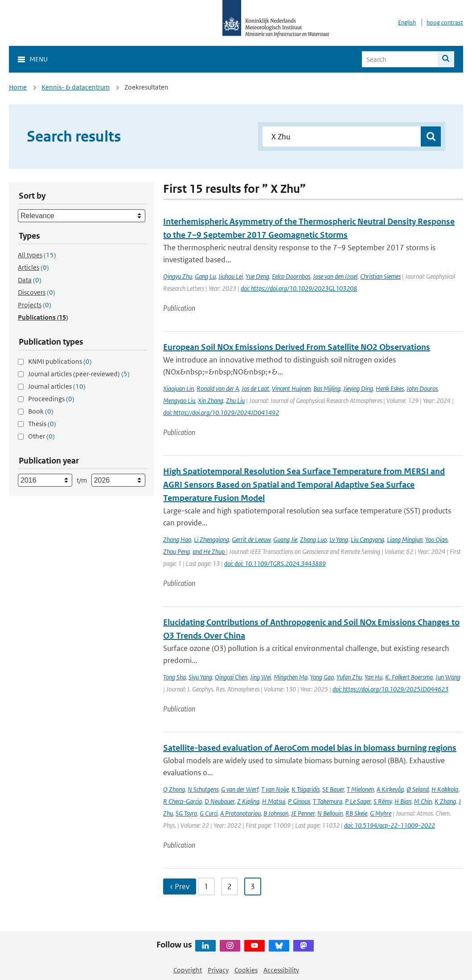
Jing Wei (261, 677)
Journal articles (57, 386)
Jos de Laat (255, 388)
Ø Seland (418, 789)
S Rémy (383, 801)
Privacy (218, 970)
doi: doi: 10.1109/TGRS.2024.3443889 (275, 563)
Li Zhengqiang (211, 539)
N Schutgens (203, 789)
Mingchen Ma (291, 677)
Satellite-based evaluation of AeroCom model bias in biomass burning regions (310, 748)
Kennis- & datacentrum (76, 87)
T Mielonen (360, 789)
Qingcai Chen (231, 677)
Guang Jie (285, 539)
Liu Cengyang (367, 539)
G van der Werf (240, 789)
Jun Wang (448, 677)
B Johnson (276, 813)
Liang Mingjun (405, 539)
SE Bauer (333, 789)
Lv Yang (339, 539)
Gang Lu (205, 276)
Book (41, 411)
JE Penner (303, 813)
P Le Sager (358, 801)
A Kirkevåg (390, 789)
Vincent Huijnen (291, 388)
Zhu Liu (235, 401)
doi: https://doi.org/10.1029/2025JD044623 (390, 689)
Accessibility (281, 970)
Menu (39, 59)
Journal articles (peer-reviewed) (79, 374)
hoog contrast (445, 22)
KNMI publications (60, 361)
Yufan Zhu (349, 677)
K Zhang (445, 801)
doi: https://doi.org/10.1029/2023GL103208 (299, 288)
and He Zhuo (209, 551)
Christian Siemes (380, 276)
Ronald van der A (218, 388)
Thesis (42, 424)
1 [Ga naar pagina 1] (206, 886)
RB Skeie (356, 813)
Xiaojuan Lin (179, 388)
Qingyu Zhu (178, 276)
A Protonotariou (240, 813)
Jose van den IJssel (335, 276)
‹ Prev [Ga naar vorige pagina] (180, 886)
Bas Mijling (327, 388)
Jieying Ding (358, 388)
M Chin (423, 801)
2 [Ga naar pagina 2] (230, 886)
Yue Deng (257, 276)
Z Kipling (248, 801)
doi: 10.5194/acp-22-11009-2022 (390, 825)
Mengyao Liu (179, 401)
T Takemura (328, 801)
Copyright (188, 970)
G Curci (209, 813)
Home (18, 87)
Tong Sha (174, 677)
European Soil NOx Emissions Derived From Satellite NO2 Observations (297, 347)
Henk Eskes (390, 388)
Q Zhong (174, 789)
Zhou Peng (176, 551)
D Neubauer (220, 801)
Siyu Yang (200, 677)
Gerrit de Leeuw (251, 539)
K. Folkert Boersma (409, 677)
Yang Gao (322, 677)
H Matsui (274, 801)
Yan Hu (373, 677)
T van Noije (275, 789)
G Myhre (381, 813)
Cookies (246, 970)
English (407, 22)
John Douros (422, 388)
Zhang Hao (177, 539)
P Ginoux (299, 801)
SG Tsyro (186, 813)
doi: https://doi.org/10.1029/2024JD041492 (221, 413)
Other (41, 436)
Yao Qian (436, 539)
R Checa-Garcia (183, 801)
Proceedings (51, 399)
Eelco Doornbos (291, 276)
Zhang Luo (313, 539)
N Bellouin (330, 813)
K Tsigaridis (306, 789)
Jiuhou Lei (231, 276)
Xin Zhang (211, 401)
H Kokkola (445, 789)
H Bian (403, 801)
